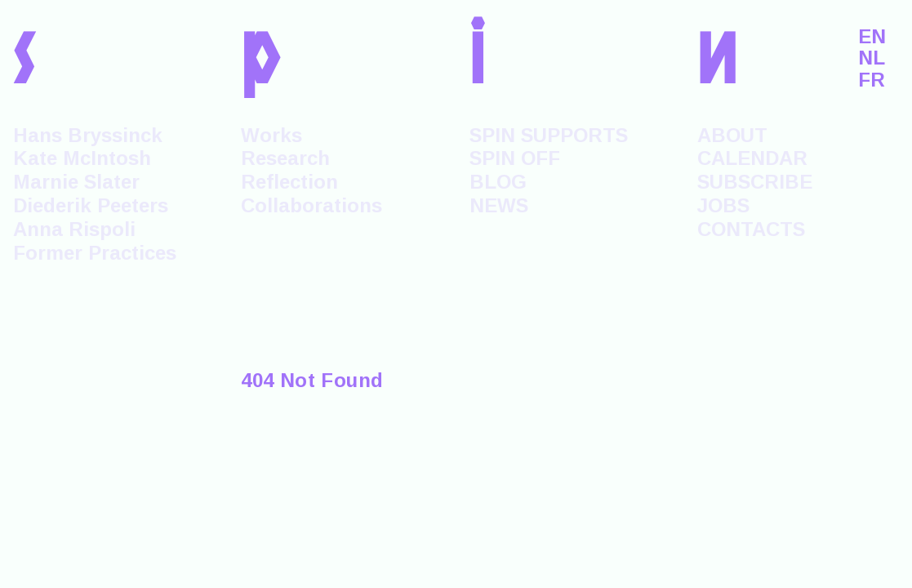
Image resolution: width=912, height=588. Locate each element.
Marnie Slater (76, 182)
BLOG (498, 182)
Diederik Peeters (91, 205)
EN (872, 37)
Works (271, 135)
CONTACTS (751, 229)
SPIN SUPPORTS (549, 135)
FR (872, 80)
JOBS (723, 205)
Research (285, 158)
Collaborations (311, 205)
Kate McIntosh (82, 158)
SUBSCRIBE (755, 182)
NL (872, 58)
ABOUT (732, 135)
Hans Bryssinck (88, 135)
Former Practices (95, 253)
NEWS (499, 205)
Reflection (289, 182)
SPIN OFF (515, 158)
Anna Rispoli (74, 229)
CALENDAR (752, 158)
